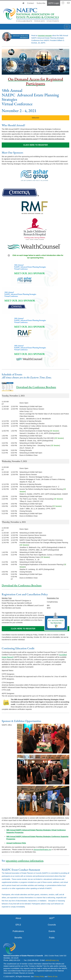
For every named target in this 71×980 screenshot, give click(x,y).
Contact (30, 3)
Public (52, 938)
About (18, 918)
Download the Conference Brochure (36, 387)
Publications (18, 931)
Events (52, 931)
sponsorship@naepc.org (42, 850)
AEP (52, 918)
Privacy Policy (39, 977)
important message (45, 36)
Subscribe (41, 3)
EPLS (18, 925)
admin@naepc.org (52, 960)
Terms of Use (53, 977)
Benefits (18, 938)
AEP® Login (54, 3)
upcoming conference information (25, 861)
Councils (52, 925)
